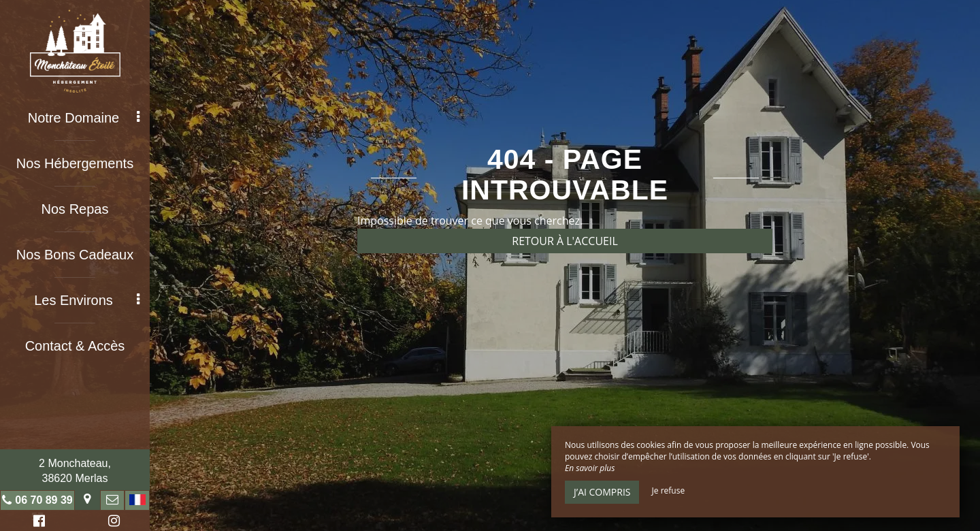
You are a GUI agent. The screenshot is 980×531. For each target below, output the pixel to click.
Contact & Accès (75, 346)
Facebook (37, 522)
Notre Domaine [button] (84, 118)
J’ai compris (602, 492)
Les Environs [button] (87, 300)
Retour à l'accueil (565, 241)
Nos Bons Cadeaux (75, 255)
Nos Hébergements (75, 163)
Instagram (112, 522)
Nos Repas (75, 209)
